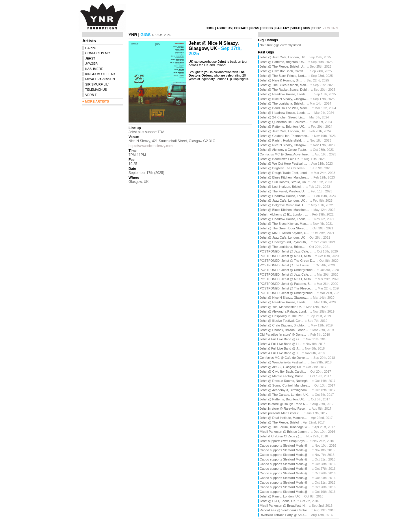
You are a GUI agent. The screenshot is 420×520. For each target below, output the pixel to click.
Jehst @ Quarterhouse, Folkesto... (284, 122)
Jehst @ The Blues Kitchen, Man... (284, 85)
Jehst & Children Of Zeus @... (281, 436)
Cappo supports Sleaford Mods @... (285, 445)
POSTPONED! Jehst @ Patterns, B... (286, 284)
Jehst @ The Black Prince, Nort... (283, 76)
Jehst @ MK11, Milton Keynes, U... (284, 233)
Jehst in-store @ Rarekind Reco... (284, 408)
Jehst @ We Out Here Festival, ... (283, 164)
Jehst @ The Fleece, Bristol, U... (283, 66)
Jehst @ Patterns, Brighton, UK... (283, 62)
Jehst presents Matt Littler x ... (281, 413)
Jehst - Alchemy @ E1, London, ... (284, 214)
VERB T (91, 95)
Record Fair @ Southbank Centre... (285, 510)
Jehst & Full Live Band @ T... (280, 353)
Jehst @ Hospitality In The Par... (282, 316)
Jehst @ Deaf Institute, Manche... (283, 418)
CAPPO (91, 48)
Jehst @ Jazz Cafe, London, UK (282, 57)
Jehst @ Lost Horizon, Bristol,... (282, 187)
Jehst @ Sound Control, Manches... (285, 385)
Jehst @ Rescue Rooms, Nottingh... (285, 381)
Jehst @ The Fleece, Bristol (279, 422)
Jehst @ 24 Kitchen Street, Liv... (282, 117)
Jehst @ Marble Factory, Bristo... (283, 376)
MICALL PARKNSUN (100, 79)
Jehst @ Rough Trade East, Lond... (285, 173)
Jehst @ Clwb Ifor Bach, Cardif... (283, 71)
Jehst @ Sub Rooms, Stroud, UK (283, 182)
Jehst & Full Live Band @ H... (280, 344)
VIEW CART (331, 28)
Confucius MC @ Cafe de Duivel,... (284, 358)
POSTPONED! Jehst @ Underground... (287, 270)
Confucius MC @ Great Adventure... (285, 154)
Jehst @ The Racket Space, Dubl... (285, 90)
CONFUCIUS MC (98, 53)
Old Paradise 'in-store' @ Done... (283, 335)
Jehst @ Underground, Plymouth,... (285, 242)
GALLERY (282, 28)
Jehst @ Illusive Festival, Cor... (281, 321)
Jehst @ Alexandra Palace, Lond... (284, 311)
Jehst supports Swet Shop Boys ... (284, 441)
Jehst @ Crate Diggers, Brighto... (283, 325)
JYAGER (91, 64)
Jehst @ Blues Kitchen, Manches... (284, 177)
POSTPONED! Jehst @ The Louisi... (285, 265)
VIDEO (296, 28)
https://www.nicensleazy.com (151, 146)
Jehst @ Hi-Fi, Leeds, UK (278, 501)
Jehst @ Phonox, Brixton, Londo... (284, 330)
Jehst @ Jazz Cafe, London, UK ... (284, 200)
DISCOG (267, 28)
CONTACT (241, 28)
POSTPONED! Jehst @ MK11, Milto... (287, 256)
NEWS (255, 28)
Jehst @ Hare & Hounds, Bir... (281, 80)
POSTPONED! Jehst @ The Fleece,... (287, 288)
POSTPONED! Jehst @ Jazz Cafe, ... (286, 251)
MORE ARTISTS (97, 101)
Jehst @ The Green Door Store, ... (284, 228)
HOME (210, 28)
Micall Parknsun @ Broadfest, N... (284, 506)
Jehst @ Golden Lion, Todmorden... (285, 136)
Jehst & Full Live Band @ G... (280, 339)
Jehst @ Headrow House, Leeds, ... (285, 94)
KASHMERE (94, 69)
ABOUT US (224, 28)
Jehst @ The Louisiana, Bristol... (283, 103)
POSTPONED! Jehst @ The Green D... (287, 261)
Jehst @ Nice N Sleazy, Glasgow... (284, 99)
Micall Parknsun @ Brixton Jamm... (284, 432)
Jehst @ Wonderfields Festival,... (283, 362)
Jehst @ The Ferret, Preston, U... (283, 191)
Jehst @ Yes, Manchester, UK (281, 307)
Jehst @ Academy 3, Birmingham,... (285, 390)
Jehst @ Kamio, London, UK (280, 496)
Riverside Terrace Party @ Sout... (283, 515)
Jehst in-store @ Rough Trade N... (284, 404)
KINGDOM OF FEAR (100, 74)
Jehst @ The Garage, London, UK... (285, 395)
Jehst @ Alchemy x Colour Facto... (284, 150)
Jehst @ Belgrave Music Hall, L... (283, 205)
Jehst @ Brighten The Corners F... (284, 168)
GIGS (306, 28)
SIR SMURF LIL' (97, 84)
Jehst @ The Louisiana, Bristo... (282, 247)
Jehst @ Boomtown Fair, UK (280, 159)
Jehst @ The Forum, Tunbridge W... (285, 427)
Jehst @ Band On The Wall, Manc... (285, 108)
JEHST (90, 58)
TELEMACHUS (96, 90)
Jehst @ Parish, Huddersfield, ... (283, 140)
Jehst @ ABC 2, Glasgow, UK (280, 367)
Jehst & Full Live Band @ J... (280, 348)
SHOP (317, 28)
